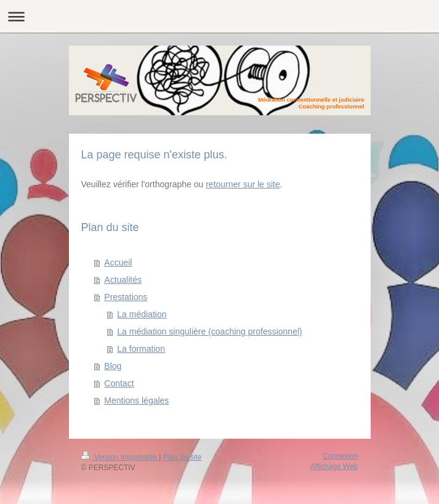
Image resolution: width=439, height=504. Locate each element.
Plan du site (183, 457)
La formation (141, 349)
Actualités (123, 280)
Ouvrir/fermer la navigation (219, 16)
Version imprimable (120, 457)
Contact (119, 383)
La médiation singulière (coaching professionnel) (209, 331)
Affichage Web (334, 466)
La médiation (142, 314)
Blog (113, 366)
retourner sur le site (243, 184)
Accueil (118, 262)
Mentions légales (136, 400)
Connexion (340, 456)
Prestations (126, 297)
